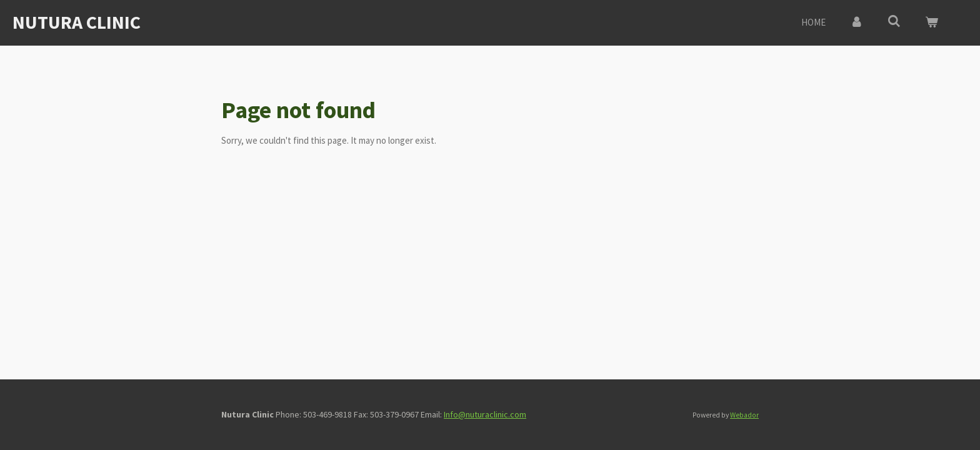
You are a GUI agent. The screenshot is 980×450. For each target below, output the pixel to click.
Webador (744, 415)
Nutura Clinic (77, 22)
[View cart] (932, 23)
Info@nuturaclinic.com (485, 414)
